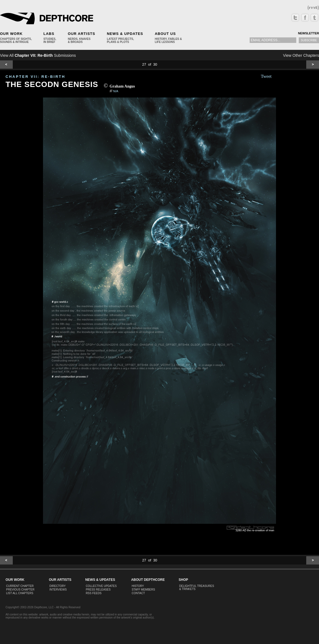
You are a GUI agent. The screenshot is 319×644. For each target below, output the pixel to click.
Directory (58, 586)
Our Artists (82, 34)
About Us (165, 34)
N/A (116, 91)
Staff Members (143, 590)
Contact (138, 593)
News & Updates (125, 34)
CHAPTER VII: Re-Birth (35, 77)
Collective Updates (101, 586)
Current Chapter (20, 586)
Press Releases (98, 590)
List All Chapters (20, 593)
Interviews (58, 590)
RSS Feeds (94, 593)
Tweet (266, 76)
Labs (49, 34)
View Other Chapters (301, 55)
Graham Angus (122, 86)
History (138, 586)
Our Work (11, 34)
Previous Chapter (20, 590)
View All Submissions (38, 55)
